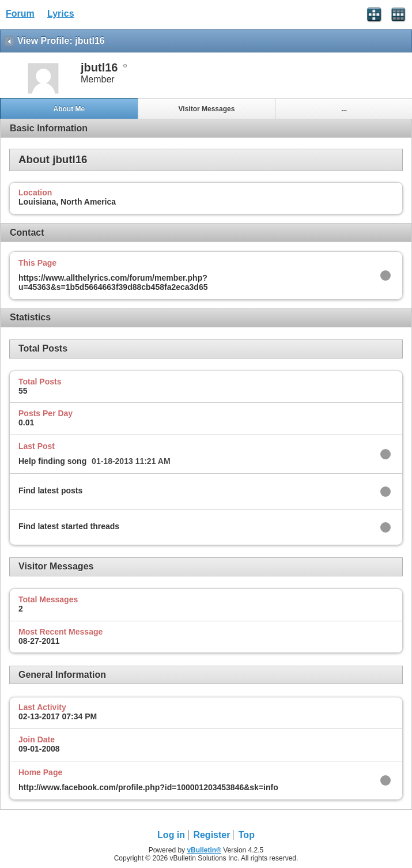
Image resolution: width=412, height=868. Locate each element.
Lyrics (61, 14)
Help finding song (52, 461)
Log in (171, 835)
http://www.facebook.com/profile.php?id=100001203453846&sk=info (148, 787)
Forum (20, 14)
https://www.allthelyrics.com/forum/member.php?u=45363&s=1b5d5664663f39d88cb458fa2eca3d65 (113, 282)
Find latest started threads (69, 526)
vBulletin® (204, 850)
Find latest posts (50, 490)
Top (247, 835)
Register (211, 835)
